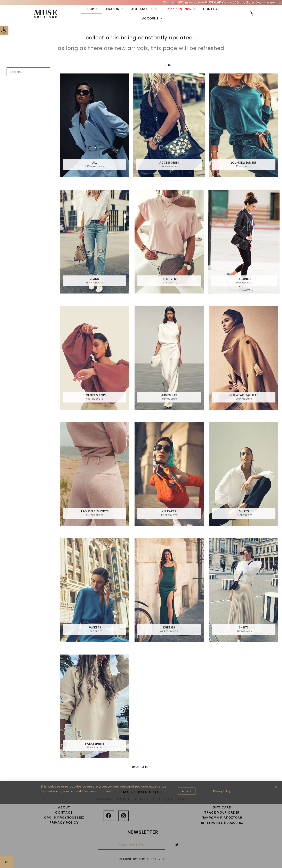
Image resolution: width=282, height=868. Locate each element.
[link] (5, 32)
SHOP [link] (92, 9)
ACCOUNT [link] (152, 19)
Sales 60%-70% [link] (180, 9)
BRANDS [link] (115, 9)
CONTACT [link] (211, 9)
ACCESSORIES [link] (144, 9)
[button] (276, 787)
